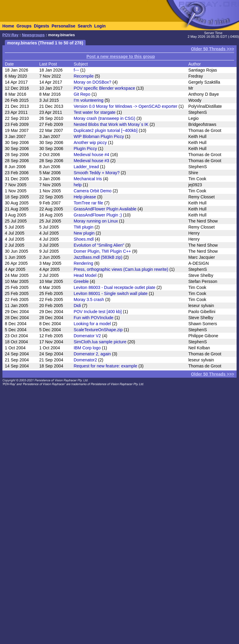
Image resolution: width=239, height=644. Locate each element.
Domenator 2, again (92, 354)
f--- (76, 70)
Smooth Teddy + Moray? (97, 173)
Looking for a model (92, 324)
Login (100, 26)
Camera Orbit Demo (92, 191)
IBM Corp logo (87, 348)
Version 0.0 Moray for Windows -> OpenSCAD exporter (125, 106)
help (77, 185)
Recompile (83, 76)
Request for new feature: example (105, 366)
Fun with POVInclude (93, 318)
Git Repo (82, 94)
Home (8, 26)
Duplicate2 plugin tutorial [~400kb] (105, 130)
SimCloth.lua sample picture (100, 342)
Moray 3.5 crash (89, 300)
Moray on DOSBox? (92, 82)
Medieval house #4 (91, 155)
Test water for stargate (95, 112)
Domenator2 (85, 360)
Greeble (81, 281)
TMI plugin (83, 227)
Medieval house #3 (91, 161)
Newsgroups (33, 35)
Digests (42, 26)
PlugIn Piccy (85, 149)
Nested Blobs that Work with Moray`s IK (111, 124)
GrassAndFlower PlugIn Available (105, 209)
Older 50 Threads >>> (213, 49)
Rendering (83, 263)
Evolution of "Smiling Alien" (99, 245)
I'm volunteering (88, 100)
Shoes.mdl (83, 239)
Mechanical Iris (88, 179)
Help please (85, 197)
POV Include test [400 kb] (98, 312)
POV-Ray (10, 35)
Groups (24, 26)
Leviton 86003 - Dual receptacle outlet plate (114, 287)
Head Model (85, 275)
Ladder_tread (86, 167)
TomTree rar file (88, 203)
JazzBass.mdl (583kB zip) (98, 257)
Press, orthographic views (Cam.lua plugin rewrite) (121, 269)
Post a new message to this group (121, 56)
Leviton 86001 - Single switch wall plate (110, 293)
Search (85, 26)
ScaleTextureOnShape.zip (98, 330)
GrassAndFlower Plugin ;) (98, 215)
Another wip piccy (90, 143)
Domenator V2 (87, 336)
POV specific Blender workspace (104, 88)
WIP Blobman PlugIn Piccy (99, 136)
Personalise (63, 26)
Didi (77, 306)
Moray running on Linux (96, 221)
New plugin (84, 233)
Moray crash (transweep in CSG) (104, 118)
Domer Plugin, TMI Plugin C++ (102, 251)
